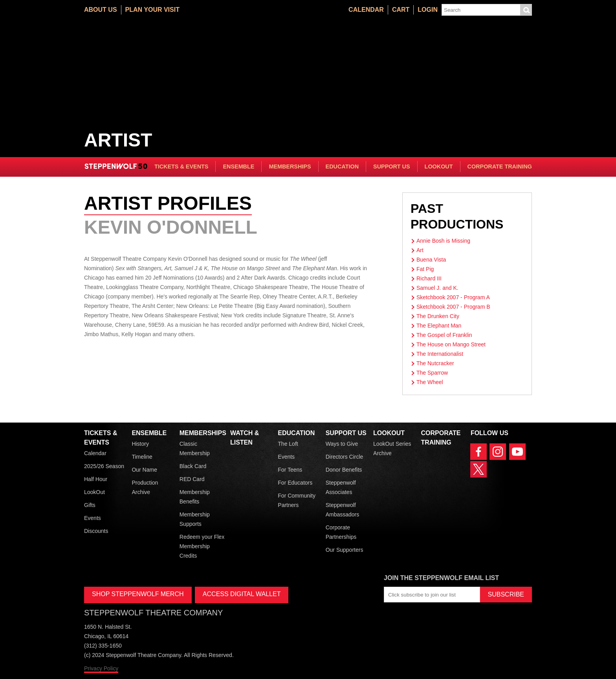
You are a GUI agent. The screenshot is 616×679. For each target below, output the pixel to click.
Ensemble (238, 167)
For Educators (295, 483)
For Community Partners (297, 500)
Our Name (144, 470)
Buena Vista (431, 260)
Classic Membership (195, 448)
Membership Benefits (195, 497)
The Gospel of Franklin (444, 335)
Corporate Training (500, 167)
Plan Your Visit (152, 10)
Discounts (96, 531)
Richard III (429, 278)
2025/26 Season (104, 466)
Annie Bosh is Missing (443, 241)
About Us (101, 10)
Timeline (142, 457)
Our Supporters (345, 550)
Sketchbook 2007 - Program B (453, 307)
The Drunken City (438, 316)
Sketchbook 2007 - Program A (453, 297)
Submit (526, 10)
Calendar (366, 10)
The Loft (288, 444)
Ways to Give (342, 444)
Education (342, 167)
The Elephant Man (439, 326)
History (140, 444)
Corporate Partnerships (341, 532)
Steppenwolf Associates (341, 487)
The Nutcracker (435, 363)
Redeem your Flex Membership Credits (202, 546)
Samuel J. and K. (437, 288)
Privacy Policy (101, 668)
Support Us (392, 167)
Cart (401, 10)
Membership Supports (195, 519)
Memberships (290, 167)
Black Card (193, 466)
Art (420, 250)
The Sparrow (432, 373)
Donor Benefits (344, 470)
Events (93, 518)
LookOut (439, 167)
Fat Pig (425, 269)
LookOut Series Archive (392, 448)
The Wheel (430, 382)
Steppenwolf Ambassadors (343, 510)
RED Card (192, 479)
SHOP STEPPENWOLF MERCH (138, 594)
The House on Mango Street (451, 344)
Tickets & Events (181, 167)
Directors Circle (345, 457)
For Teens (290, 470)
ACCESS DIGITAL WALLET (242, 594)
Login (428, 10)
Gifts (90, 505)
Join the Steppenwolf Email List (441, 578)
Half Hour (96, 479)
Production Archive (145, 487)
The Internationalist (440, 354)
